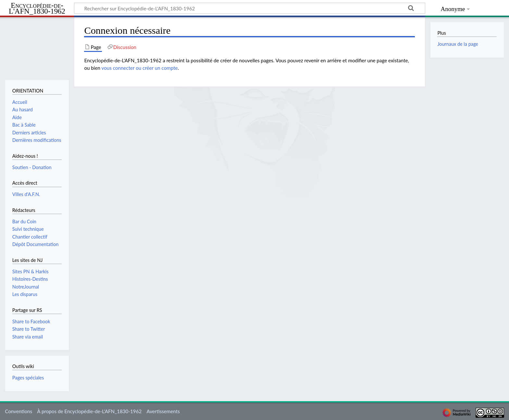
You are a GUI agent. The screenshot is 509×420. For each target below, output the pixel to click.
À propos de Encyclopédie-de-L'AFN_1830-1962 (89, 411)
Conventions (19, 411)
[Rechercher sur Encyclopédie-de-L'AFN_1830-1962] (250, 8)
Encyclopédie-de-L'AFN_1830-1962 (37, 9)
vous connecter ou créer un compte (140, 68)
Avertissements (163, 411)
